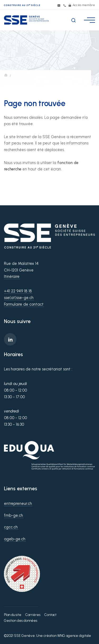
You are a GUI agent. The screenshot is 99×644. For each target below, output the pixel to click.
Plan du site (13, 615)
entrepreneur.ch (18, 504)
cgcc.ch (11, 527)
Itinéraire (12, 276)
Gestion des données (21, 621)
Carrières (33, 615)
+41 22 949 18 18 (18, 291)
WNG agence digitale (74, 636)
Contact (50, 615)
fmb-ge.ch (13, 515)
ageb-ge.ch (15, 539)
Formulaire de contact (24, 304)
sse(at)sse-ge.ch (19, 298)
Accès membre (82, 5)
